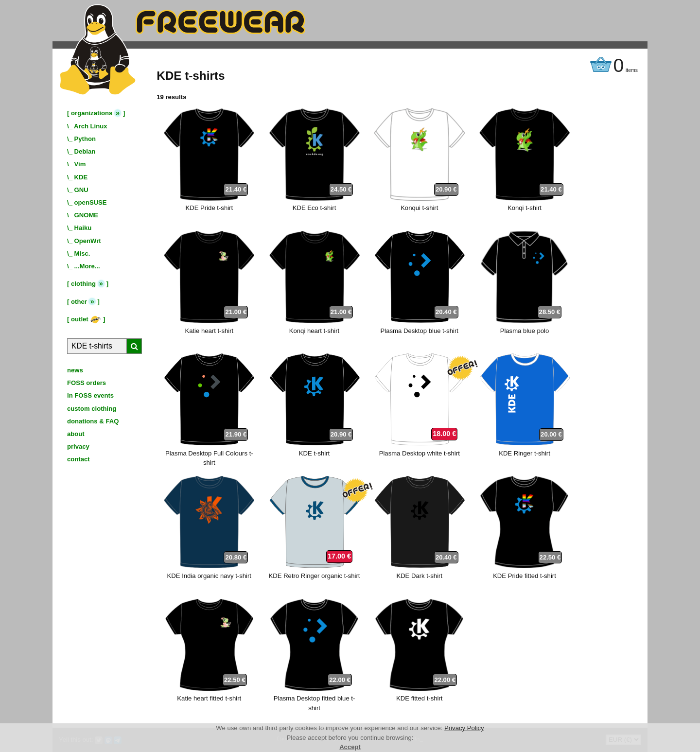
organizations (92, 113)
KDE (81, 177)
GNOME (87, 215)
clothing (83, 284)
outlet (86, 319)
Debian (85, 151)
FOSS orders (87, 383)
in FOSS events (90, 395)
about (76, 434)
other (79, 302)
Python (85, 139)
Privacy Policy (464, 728)
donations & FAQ (93, 421)
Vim (80, 164)
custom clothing (92, 409)
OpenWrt (88, 241)
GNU (81, 190)
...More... (87, 266)
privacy (78, 446)
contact (79, 459)
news (75, 370)
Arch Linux (90, 126)
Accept (350, 747)
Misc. (82, 254)
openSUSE (91, 202)
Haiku (83, 228)
